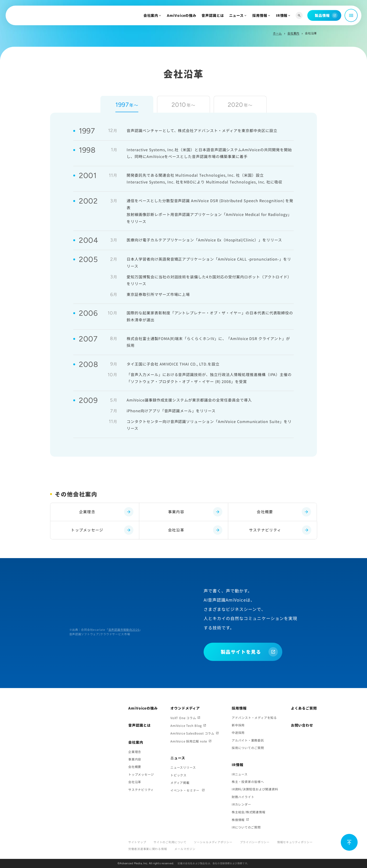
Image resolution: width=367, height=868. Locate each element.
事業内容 (195, 512)
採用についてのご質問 (248, 748)
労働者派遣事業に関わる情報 (148, 849)
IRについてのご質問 (246, 827)
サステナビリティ (280, 530)
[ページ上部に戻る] (349, 842)
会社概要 (284, 512)
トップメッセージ (102, 530)
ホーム (277, 33)
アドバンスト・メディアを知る (254, 718)
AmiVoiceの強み (182, 15)
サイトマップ (137, 842)
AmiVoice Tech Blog (186, 726)
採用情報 (260, 15)
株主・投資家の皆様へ (248, 782)
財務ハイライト (243, 797)
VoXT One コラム (183, 718)
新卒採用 (238, 725)
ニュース (237, 15)
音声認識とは (213, 15)
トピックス (178, 775)
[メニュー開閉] (351, 15)
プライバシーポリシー (255, 842)
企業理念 (106, 512)
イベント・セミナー (185, 790)
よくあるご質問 (304, 708)
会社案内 (151, 15)
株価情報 (238, 820)
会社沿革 (195, 530)
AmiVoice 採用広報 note (189, 741)
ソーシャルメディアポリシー (213, 842)
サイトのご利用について (170, 842)
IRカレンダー (241, 804)
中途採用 (238, 733)
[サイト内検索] (299, 16)
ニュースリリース (183, 767)
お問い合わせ (302, 725)
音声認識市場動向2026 (124, 629)
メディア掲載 (180, 783)
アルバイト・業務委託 (248, 740)
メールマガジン (185, 849)
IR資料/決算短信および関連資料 (255, 789)
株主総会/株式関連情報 (249, 812)
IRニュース (240, 774)
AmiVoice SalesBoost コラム (192, 733)
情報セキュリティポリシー (295, 842)
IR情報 (282, 15)
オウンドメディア (185, 708)
